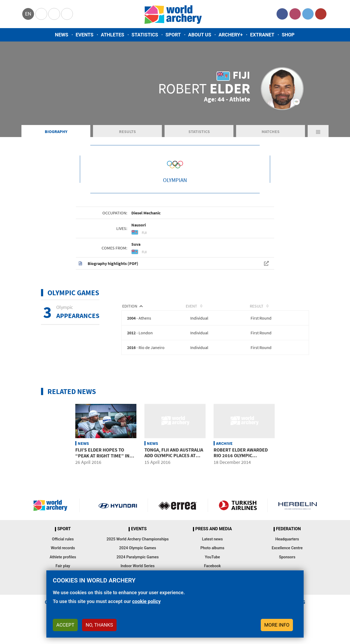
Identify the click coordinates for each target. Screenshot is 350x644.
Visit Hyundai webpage (118, 513)
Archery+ (230, 35)
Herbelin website (298, 513)
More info (277, 625)
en (28, 14)
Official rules (63, 547)
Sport (173, 35)
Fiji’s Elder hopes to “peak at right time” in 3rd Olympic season (102, 463)
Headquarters (287, 547)
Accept (65, 625)
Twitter (308, 14)
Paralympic (54, 14)
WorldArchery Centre (67, 14)
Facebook (282, 14)
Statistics (145, 35)
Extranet (262, 35)
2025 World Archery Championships (138, 547)
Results (127, 138)
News (62, 35)
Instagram (295, 14)
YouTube (321, 14)
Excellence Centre (287, 556)
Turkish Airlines (238, 513)
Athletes (112, 35)
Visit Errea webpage (178, 513)
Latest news (213, 547)
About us (200, 35)
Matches (271, 138)
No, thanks (99, 625)
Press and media (214, 536)
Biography (56, 138)
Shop (288, 35)
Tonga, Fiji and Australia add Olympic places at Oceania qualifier (174, 463)
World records (63, 556)
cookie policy (146, 601)
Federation (288, 536)
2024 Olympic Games (138, 556)
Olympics (41, 14)
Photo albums (212, 556)
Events (85, 35)
